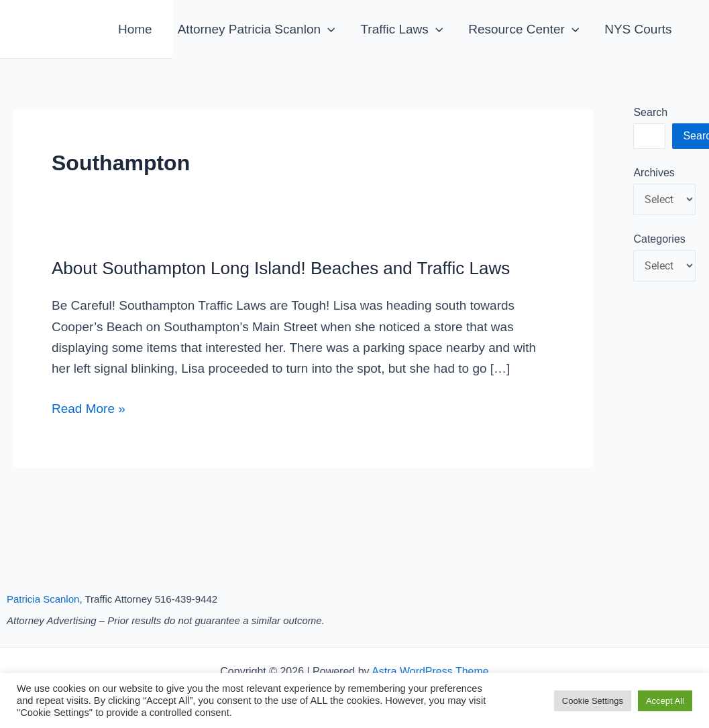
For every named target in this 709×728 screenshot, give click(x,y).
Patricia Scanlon (43, 599)
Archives (654, 173)
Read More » (89, 409)
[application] (328, 29)
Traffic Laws (401, 29)
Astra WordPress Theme (430, 671)
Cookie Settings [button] (593, 701)
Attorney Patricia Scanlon (257, 29)
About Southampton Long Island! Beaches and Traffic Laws (281, 268)
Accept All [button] (665, 701)
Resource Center (524, 29)
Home (135, 29)
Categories (659, 239)
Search (650, 112)
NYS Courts (638, 29)
